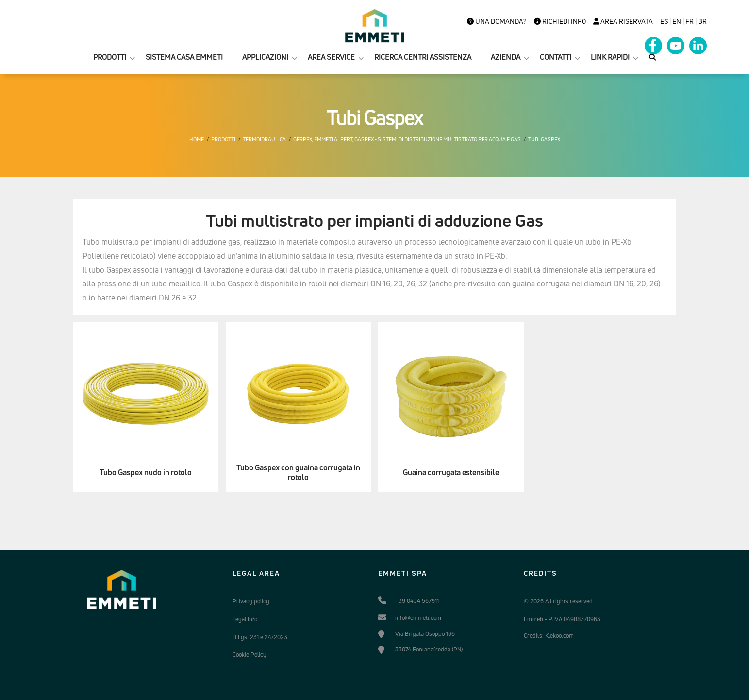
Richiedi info (560, 21)
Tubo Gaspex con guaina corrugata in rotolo (298, 473)
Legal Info (245, 619)
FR (690, 21)
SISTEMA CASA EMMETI (184, 57)
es (664, 21)
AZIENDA (506, 57)
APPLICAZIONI (265, 57)
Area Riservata (623, 21)
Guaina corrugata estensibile (451, 473)
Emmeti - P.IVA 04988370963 (562, 619)
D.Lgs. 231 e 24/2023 (260, 637)
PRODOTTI (110, 57)
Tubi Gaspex (544, 139)
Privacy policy (251, 601)
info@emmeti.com (418, 618)
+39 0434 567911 (417, 601)
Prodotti (223, 139)
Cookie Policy (250, 655)
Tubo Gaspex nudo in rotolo (146, 473)
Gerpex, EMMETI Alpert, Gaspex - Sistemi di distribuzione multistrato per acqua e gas (407, 139)
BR (702, 21)
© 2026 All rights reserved (558, 601)
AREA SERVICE (331, 57)
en (677, 21)
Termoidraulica (264, 139)
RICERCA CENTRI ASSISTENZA (423, 57)
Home (197, 139)
